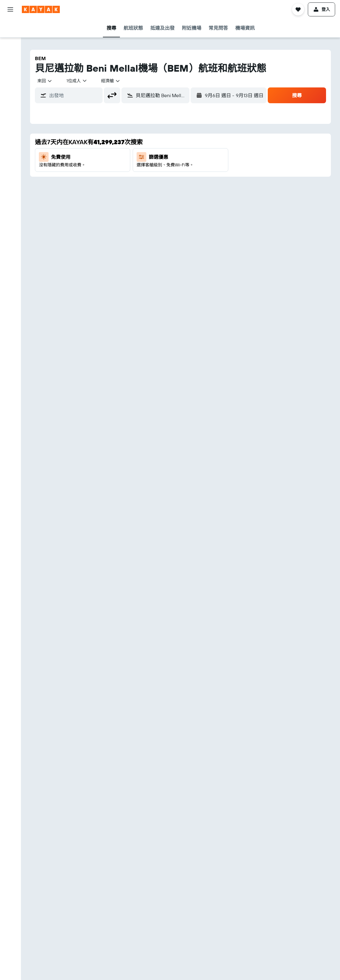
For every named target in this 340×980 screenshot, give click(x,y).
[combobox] (45, 81)
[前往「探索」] (10, 101)
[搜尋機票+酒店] (10, 66)
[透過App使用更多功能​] (10, 83)
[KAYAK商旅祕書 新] (10, 126)
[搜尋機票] (10, 28)
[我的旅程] (10, 144)
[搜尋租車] (10, 53)
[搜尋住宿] (10, 41)
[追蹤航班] (10, 114)
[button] (10, 9)
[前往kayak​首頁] (41, 9)
